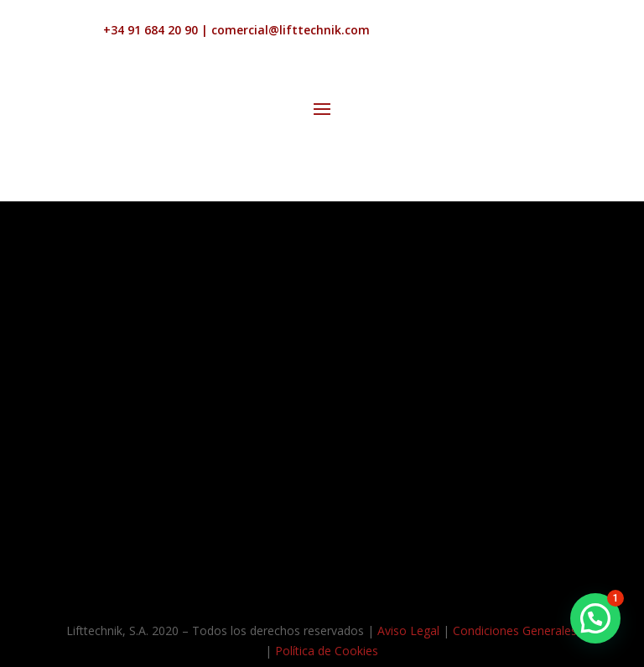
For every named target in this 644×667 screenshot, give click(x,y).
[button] (595, 618)
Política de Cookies (327, 651)
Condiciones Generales (515, 631)
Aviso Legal (408, 631)
